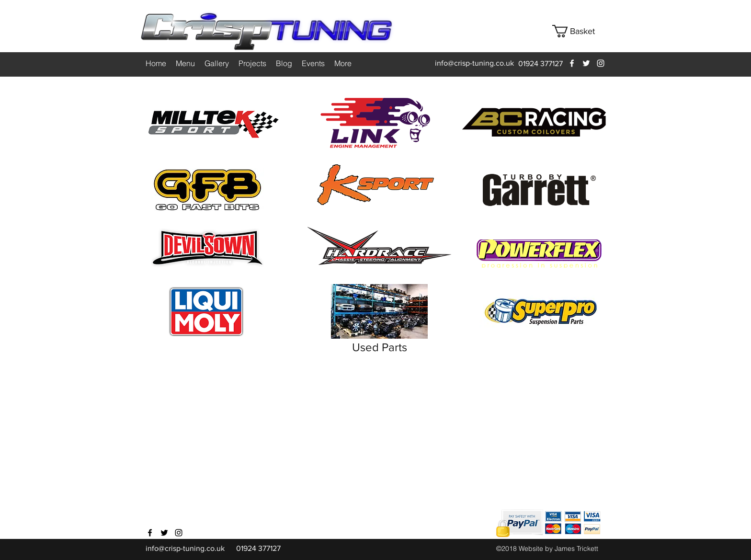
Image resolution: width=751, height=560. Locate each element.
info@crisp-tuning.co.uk (474, 63)
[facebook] (572, 63)
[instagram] (601, 63)
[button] (581, 31)
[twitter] (586, 63)
